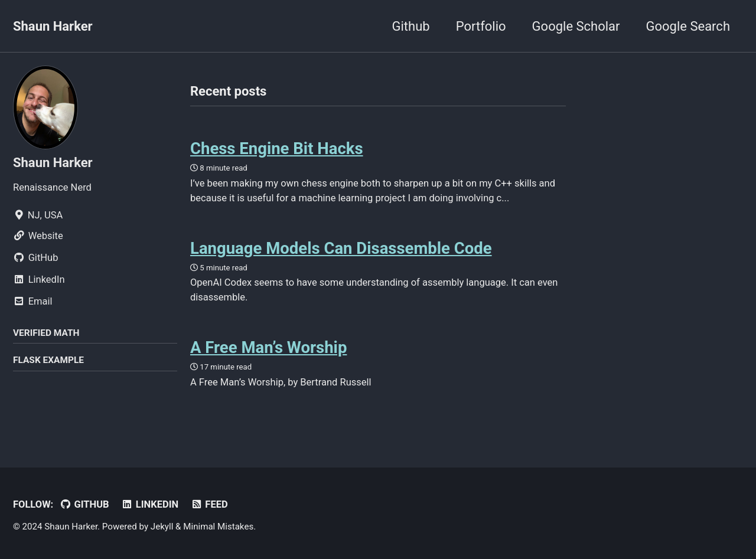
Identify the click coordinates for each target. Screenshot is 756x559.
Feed (209, 504)
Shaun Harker (53, 26)
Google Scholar (576, 26)
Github (411, 26)
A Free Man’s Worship (268, 347)
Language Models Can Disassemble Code (341, 248)
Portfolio (481, 26)
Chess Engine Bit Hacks (277, 148)
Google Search (688, 26)
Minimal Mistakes (218, 527)
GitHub (84, 504)
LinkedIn (150, 504)
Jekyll (162, 527)
